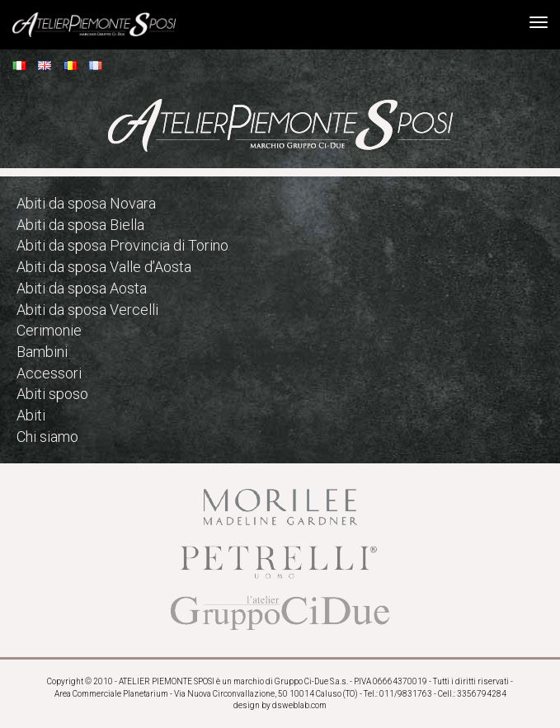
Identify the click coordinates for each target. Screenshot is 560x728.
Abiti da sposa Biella (80, 225)
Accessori (49, 373)
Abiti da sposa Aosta (82, 288)
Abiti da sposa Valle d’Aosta (104, 267)
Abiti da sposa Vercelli (87, 310)
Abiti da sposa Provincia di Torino (122, 245)
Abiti (31, 415)
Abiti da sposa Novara (86, 203)
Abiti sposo (52, 394)
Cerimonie (49, 330)
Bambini (42, 352)
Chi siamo (47, 437)
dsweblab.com (299, 705)
